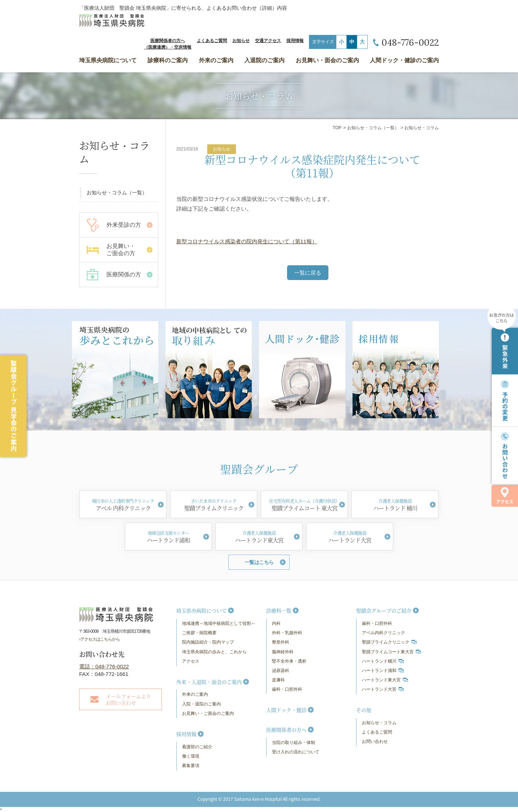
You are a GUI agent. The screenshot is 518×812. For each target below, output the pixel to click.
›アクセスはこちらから (99, 639)
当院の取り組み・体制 (294, 743)
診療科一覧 (279, 610)
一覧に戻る (308, 273)
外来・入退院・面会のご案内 (209, 682)
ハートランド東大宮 (381, 680)
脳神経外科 (283, 652)
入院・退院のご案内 (201, 704)
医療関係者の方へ (286, 730)
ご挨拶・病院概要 (199, 633)
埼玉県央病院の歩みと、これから (214, 652)
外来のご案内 (216, 60)
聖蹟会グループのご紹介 (384, 610)
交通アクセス (268, 41)
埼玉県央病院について (108, 60)
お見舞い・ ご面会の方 (121, 250)
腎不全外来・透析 (289, 661)
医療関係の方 (124, 274)
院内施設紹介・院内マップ (208, 642)
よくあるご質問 (212, 41)
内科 (276, 623)
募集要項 (191, 766)
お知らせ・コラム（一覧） (373, 128)
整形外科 (281, 642)
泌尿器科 (281, 671)
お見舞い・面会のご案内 (327, 60)
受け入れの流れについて (296, 752)
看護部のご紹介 (197, 747)
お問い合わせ (375, 741)
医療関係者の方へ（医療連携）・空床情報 (168, 44)
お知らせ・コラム (379, 723)
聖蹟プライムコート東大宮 (388, 652)
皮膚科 (278, 680)
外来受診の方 (124, 225)
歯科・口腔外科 (287, 689)
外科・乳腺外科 (287, 633)
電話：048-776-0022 (104, 666)
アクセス (505, 496)
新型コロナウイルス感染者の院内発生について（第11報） (247, 241)
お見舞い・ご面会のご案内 (208, 713)
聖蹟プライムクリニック (386, 642)
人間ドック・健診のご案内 (404, 60)
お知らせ (241, 41)
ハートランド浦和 (379, 671)
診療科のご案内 (168, 60)
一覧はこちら (259, 562)
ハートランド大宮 (379, 689)
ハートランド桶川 (379, 661)
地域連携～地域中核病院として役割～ (219, 623)
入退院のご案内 (264, 60)
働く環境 (191, 756)
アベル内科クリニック (383, 633)
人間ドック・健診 (286, 710)
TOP (337, 128)
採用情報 (295, 41)
